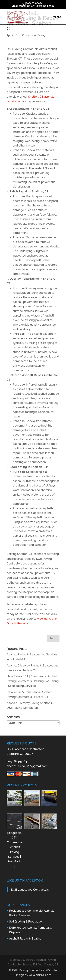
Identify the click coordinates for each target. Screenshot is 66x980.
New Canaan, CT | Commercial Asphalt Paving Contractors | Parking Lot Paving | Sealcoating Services (33, 681)
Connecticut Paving (34, 35)
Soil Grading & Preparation (26, 922)
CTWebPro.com (40, 975)
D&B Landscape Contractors (30, 890)
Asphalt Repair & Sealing (25, 939)
